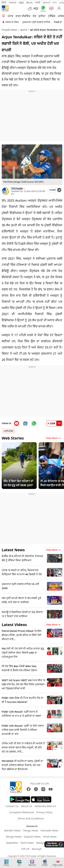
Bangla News (14, 837)
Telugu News (31, 830)
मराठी (38, 2)
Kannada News (49, 830)
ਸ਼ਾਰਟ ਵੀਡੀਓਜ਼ (23, 16)
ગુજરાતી (46, 2)
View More (53, 438)
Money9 (37, 849)
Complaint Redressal (21, 812)
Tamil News (27, 843)
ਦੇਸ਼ (34, 16)
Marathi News (12, 830)
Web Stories (13, 438)
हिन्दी (4, 2)
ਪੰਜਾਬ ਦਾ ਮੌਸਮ (12, 22)
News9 (13, 2)
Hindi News (50, 837)
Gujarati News (32, 837)
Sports (24, 30)
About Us (27, 806)
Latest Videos (14, 624)
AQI (36, 8)
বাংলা (55, 2)
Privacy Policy (44, 812)
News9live (12, 843)
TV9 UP (25, 849)
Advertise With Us (45, 806)
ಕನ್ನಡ (21, 2)
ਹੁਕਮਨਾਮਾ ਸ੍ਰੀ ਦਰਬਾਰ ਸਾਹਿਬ (36, 22)
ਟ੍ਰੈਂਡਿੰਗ (52, 16)
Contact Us (12, 806)
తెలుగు (29, 2)
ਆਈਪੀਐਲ (9, 431)
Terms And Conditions (31, 818)
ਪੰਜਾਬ (10, 16)
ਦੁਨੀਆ (42, 16)
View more (53, 550)
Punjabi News (9, 30)
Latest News (13, 550)
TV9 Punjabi (17, 188)
